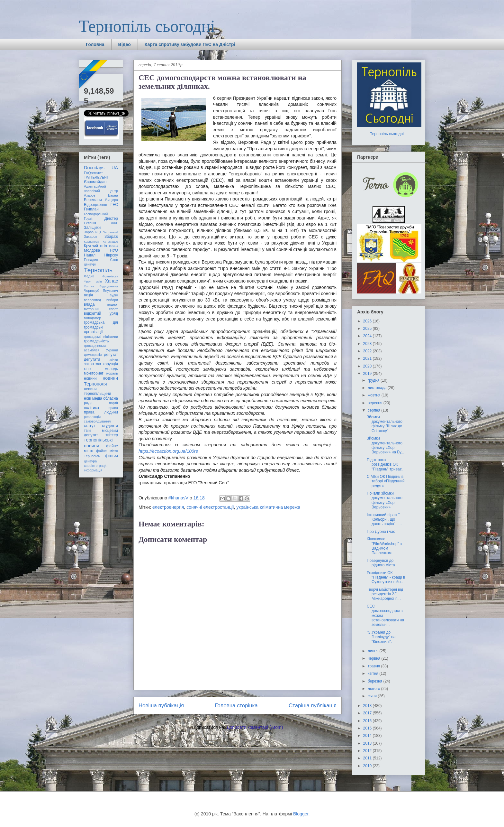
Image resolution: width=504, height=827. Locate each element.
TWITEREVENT (96, 177)
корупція (110, 364)
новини (90, 378)
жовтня (375, 395)
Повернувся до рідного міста (381, 563)
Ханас (111, 281)
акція (88, 295)
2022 (368, 351)
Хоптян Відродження (101, 286)
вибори (112, 300)
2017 (368, 713)
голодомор (92, 318)
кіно (87, 369)
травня (374, 666)
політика (91, 408)
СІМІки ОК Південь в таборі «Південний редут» (386, 481)
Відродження (95, 205)
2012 (368, 751)
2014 (368, 736)
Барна (113, 195)
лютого (374, 689)
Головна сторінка (236, 706)
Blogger (301, 814)
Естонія (90, 223)
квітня (373, 674)
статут (90, 426)
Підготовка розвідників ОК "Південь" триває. (385, 465)
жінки (114, 359)
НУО (114, 250)
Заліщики (92, 228)
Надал (90, 255)
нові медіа (93, 398)
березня (375, 681)
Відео (125, 44)
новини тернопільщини (97, 391)
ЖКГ (114, 223)
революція (92, 417)
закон (89, 364)
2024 (368, 336)
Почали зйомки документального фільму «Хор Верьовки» (385, 500)
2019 (368, 374)
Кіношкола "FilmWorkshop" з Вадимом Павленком (384, 546)
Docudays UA (101, 168)
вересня (376, 403)
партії (113, 403)
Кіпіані (113, 246)
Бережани (93, 200)
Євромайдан (95, 182)
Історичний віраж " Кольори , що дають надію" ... (384, 520)
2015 (368, 728)
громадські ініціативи (101, 337)
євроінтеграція (96, 466)
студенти (110, 426)
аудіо (114, 295)
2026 (368, 321)
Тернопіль (98, 270)
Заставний (110, 232)
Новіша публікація (161, 706)
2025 (368, 329)
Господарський (96, 214)
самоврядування (97, 421)
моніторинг (94, 373)
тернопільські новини (98, 443)
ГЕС (114, 205)
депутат (111, 355)
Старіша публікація (313, 706)
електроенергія (168, 507)
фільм (111, 456)
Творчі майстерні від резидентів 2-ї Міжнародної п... (385, 594)
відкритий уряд (101, 313)
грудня (374, 380)
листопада (378, 388)
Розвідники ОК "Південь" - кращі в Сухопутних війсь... (386, 577)
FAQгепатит (93, 173)
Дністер (111, 218)
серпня (374, 410)
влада (89, 304)
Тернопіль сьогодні (147, 26)
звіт (98, 364)
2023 (368, 344)
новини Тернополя (101, 381)
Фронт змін (93, 281)
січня (373, 696)
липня (374, 651)
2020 (368, 366)
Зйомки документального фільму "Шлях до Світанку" (385, 424)
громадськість (96, 341)
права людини (101, 412)
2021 (368, 358)
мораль (112, 373)
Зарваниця (93, 232)
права (113, 408)
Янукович (110, 291)
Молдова (92, 250)
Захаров (91, 237)
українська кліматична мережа (268, 507)
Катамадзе (111, 242)
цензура (90, 461)
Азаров (90, 195)
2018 (368, 706)
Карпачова (91, 242)
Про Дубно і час (381, 532)
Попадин (91, 260)
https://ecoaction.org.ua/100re (168, 451)
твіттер (112, 435)
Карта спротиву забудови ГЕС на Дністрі (190, 44)
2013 (368, 743)
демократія (93, 355)
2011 (368, 758)
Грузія (89, 218)
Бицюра (112, 200)
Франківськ (110, 276)
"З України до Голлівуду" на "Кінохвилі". (381, 637)
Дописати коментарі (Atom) (255, 727)
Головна (95, 44)
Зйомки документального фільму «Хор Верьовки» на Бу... (386, 445)
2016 (368, 721)
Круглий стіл (95, 246)
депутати (92, 359)
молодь (111, 369)
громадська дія (101, 322)
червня (374, 658)
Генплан (91, 209)
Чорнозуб (92, 291)
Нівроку (111, 255)
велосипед (92, 300)
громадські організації (94, 330)
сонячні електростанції (210, 507)
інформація (93, 470)
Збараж (111, 237)
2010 (368, 766)
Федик (89, 276)
